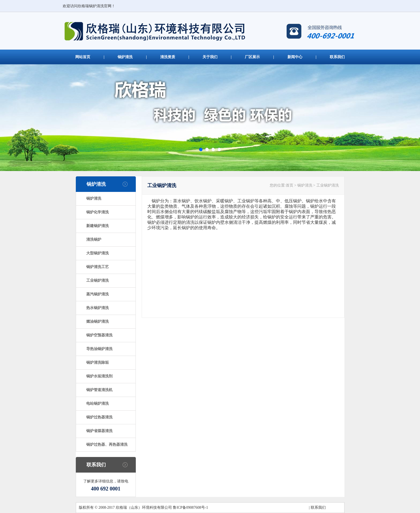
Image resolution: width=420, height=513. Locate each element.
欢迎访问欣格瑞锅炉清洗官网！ (89, 6)
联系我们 (337, 57)
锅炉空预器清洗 (99, 335)
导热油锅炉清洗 (99, 349)
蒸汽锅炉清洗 (97, 294)
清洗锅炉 (94, 239)
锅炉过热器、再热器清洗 (107, 445)
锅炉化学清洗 (97, 212)
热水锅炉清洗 (97, 308)
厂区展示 (252, 57)
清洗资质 (168, 57)
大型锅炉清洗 (97, 253)
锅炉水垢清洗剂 (99, 376)
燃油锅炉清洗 (97, 321)
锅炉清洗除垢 (97, 363)
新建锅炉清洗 (97, 226)
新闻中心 (295, 57)
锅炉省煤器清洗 (99, 431)
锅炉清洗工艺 (97, 267)
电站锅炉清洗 (97, 404)
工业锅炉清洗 (97, 280)
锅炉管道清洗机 (99, 390)
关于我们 (210, 57)
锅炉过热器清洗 (99, 417)
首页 (290, 185)
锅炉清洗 (125, 57)
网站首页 (83, 57)
